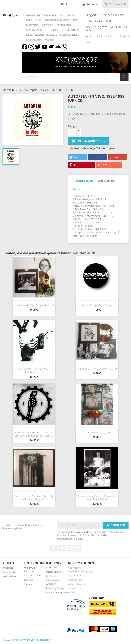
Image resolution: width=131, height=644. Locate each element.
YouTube (69, 548)
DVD (38, 20)
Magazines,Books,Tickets (45, 30)
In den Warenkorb (88, 141)
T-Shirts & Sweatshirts (61, 20)
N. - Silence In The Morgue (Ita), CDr (34, 305)
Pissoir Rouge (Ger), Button (97, 305)
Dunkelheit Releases (41, 15)
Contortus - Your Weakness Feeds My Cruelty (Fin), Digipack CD (34, 498)
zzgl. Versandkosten (90, 114)
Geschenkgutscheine (41, 35)
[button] (78, 157)
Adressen (51, 567)
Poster (49, 40)
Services (73, 30)
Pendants (64, 25)
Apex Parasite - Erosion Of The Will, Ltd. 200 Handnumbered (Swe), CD (34, 434)
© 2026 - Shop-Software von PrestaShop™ (27, 640)
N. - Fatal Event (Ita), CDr (97, 432)
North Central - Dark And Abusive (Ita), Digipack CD (34, 371)
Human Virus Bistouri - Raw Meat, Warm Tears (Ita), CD (97, 498)
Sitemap (29, 584)
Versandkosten (33, 575)
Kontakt (29, 580)
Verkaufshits (9, 576)
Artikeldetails (106, 181)
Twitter (62, 548)
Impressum (74, 575)
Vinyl (70, 15)
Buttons (32, 25)
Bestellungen (54, 572)
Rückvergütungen (56, 588)
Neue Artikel (70, 35)
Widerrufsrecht (76, 584)
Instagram (77, 548)
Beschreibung (84, 181)
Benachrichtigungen (58, 592)
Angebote (8, 568)
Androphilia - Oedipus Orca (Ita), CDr (97, 369)
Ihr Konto (54, 563)
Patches (48, 25)
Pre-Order (33, 40)
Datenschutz (75, 580)
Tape (29, 20)
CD (61, 15)
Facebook (54, 548)
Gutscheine (53, 576)
